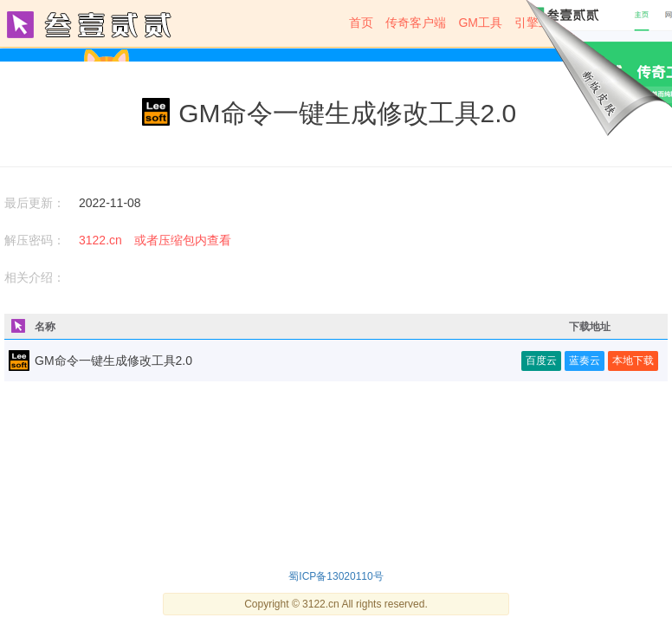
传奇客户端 (416, 23)
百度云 (541, 361)
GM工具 (480, 23)
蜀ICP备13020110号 (336, 576)
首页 (361, 23)
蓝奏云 (585, 361)
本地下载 (633, 361)
